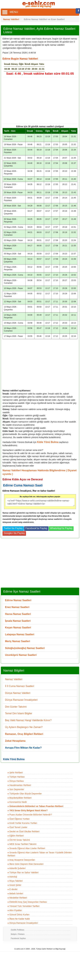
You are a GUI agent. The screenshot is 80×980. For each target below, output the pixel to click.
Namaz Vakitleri (14, 679)
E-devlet (13, 889)
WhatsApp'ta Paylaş (61, 528)
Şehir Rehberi (16, 773)
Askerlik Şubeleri (17, 868)
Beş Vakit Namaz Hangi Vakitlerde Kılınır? (28, 720)
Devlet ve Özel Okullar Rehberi (24, 831)
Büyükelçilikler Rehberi (21, 798)
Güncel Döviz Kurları (19, 915)
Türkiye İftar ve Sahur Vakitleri (24, 872)
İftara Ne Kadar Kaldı (20, 919)
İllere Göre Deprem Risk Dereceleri (26, 864)
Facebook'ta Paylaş (36, 528)
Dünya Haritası (17, 781)
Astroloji (13, 877)
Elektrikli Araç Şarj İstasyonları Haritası (28, 902)
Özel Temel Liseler (18, 827)
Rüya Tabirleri (16, 881)
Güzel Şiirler (15, 885)
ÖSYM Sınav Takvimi (20, 840)
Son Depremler (17, 789)
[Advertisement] (39, 100)
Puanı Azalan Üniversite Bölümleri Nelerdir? (31, 815)
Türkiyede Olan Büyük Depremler (25, 794)
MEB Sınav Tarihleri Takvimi (23, 844)
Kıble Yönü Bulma (14, 759)
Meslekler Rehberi (18, 898)
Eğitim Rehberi (17, 836)
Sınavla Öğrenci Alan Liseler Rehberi (27, 848)
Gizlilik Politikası (18, 930)
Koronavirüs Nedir (18, 802)
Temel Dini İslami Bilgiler (19, 713)
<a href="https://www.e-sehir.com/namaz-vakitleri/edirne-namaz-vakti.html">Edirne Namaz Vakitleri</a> (40, 502)
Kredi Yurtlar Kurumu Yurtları (23, 823)
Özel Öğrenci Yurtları (20, 819)
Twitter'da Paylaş (13, 528)
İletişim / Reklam (18, 934)
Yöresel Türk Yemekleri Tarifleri (24, 906)
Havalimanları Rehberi (20, 785)
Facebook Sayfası (18, 938)
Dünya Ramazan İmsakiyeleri (21, 700)
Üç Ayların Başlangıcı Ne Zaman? (24, 727)
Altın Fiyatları (16, 910)
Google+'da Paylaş (14, 533)
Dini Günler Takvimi (16, 707)
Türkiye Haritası (17, 777)
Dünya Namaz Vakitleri (18, 693)
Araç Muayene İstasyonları (22, 860)
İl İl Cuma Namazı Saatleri (20, 686)
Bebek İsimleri (16, 894)
